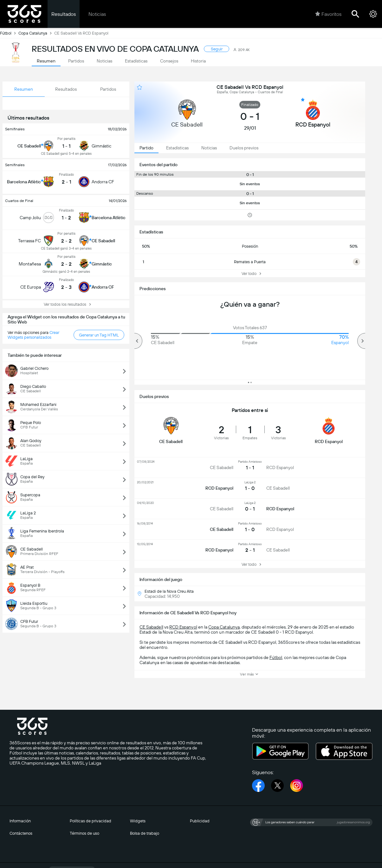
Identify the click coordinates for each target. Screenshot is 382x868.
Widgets (138, 821)
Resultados (64, 14)
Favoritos (328, 14)
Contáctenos (21, 833)
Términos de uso (84, 833)
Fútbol (9, 33)
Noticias (97, 14)
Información (20, 821)
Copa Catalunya (36, 33)
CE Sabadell (151, 627)
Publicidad (200, 821)
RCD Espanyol (183, 627)
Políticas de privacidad (91, 821)
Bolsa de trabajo (145, 833)
